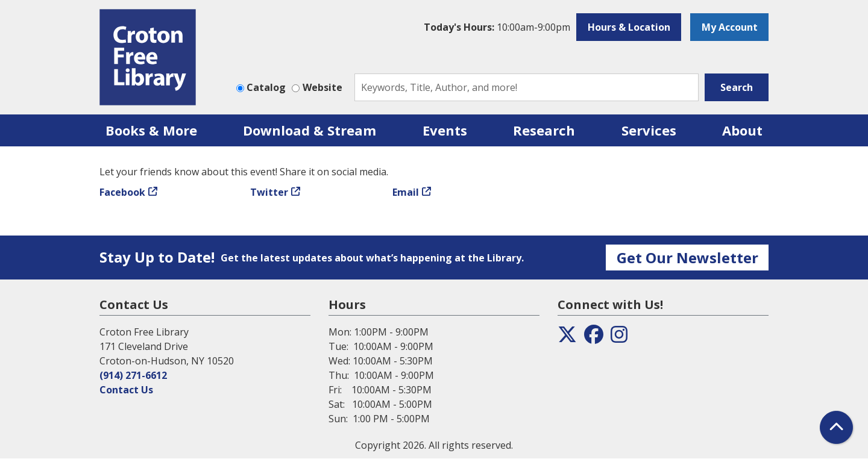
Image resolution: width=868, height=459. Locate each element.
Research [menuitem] (544, 130)
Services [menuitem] (649, 130)
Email (406, 192)
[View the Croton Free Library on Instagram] (619, 338)
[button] (497, 27)
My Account (730, 27)
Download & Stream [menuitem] (310, 130)
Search (737, 87)
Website (322, 87)
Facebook (122, 192)
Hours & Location (629, 27)
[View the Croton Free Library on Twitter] (567, 338)
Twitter (269, 192)
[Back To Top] (836, 427)
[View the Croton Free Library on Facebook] (594, 338)
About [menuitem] (742, 130)
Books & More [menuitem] (151, 130)
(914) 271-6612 (133, 375)
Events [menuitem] (445, 130)
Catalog (266, 87)
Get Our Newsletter (687, 258)
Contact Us (126, 390)
